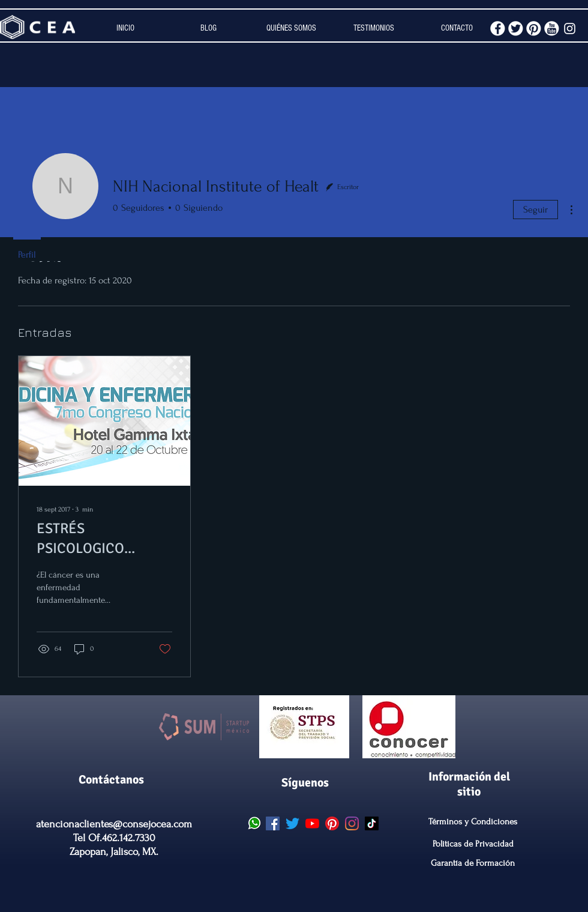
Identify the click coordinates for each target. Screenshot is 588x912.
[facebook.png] (498, 29)
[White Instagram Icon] (570, 29)
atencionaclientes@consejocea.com (114, 824)
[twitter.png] (516, 29)
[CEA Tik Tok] (372, 823)
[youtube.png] (552, 29)
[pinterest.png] (534, 29)
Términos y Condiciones (473, 822)
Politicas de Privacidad (473, 844)
